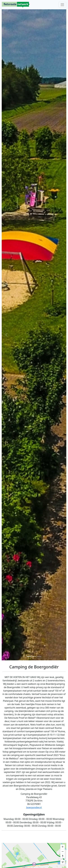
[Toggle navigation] (62, 5)
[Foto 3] (39, 656)
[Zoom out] (63, 851)
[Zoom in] (63, 847)
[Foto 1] (29, 656)
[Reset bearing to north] (63, 856)
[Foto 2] (34, 656)
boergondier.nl (34, 807)
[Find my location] (63, 862)
